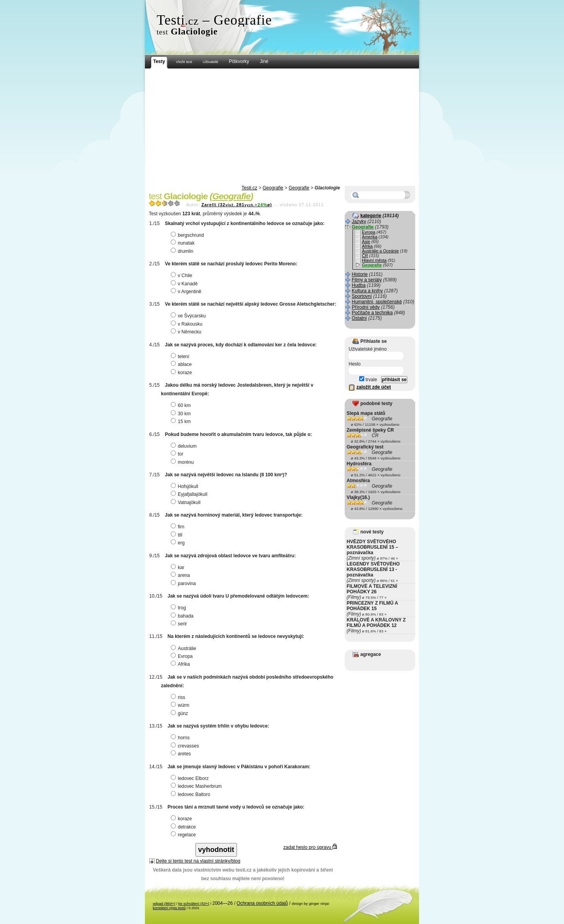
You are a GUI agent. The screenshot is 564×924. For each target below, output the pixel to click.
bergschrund (188, 235)
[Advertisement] (282, 127)
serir (180, 624)
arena (181, 575)
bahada (183, 616)
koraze (182, 373)
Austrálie (184, 648)
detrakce (184, 827)
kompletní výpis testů (169, 908)
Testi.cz (249, 188)
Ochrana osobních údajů (262, 903)
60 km (182, 405)
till (177, 535)
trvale (368, 380)
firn (179, 527)
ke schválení (194, 903)
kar (179, 567)
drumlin (183, 251)
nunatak (184, 243)
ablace (182, 364)
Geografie (273, 188)
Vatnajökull (187, 503)
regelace (184, 835)
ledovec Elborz (191, 778)
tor (178, 454)
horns (181, 738)
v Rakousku (188, 324)
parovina (184, 584)
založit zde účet (374, 387)
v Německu (187, 332)
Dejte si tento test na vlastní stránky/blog (198, 861)
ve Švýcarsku (189, 316)
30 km (182, 414)
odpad (164, 903)
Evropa (183, 656)
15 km (182, 421)
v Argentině (187, 292)
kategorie (371, 216)
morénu (183, 462)
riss (179, 697)
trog (179, 608)
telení (181, 357)
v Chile (183, 276)
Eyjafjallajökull (190, 494)
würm (181, 705)
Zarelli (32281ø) (237, 205)
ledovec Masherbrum (197, 786)
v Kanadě (185, 284)
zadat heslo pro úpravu (310, 847)
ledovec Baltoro (192, 794)
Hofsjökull (185, 486)
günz (180, 713)
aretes (182, 754)
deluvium (185, 446)
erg (179, 543)
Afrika (181, 664)
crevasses (186, 746)
